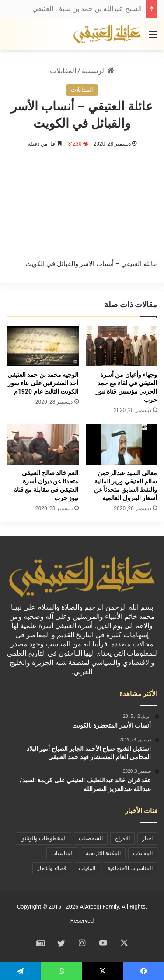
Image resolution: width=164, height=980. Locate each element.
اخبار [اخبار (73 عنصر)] (147, 838)
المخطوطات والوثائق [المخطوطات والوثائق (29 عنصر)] (44, 838)
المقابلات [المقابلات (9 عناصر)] (143, 853)
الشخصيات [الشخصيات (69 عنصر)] (91, 838)
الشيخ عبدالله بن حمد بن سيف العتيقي (87, 9)
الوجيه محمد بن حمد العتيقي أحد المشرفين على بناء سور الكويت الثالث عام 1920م (43, 383)
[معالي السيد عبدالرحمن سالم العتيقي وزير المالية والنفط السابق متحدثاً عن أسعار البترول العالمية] (122, 444)
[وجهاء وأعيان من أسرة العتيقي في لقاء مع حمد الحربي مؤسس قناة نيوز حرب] (122, 346)
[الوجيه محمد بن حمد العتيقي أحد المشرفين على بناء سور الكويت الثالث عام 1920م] (43, 346)
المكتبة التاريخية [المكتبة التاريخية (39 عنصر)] (103, 853)
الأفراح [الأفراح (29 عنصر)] (122, 838)
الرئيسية (98, 71)
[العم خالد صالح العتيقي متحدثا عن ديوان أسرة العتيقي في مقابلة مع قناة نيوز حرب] (43, 444)
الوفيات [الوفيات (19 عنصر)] (87, 868)
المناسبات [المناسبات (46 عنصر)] (62, 853)
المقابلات (63, 71)
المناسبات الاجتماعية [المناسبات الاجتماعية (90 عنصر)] (130, 868)
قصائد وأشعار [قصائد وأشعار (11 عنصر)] (52, 868)
